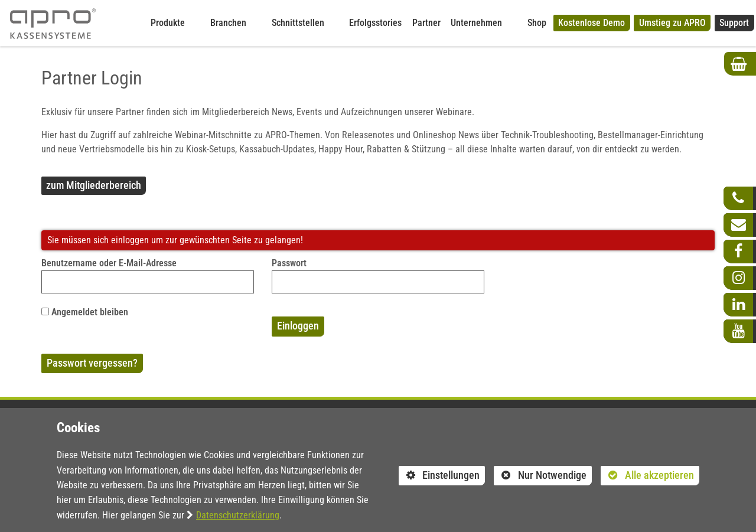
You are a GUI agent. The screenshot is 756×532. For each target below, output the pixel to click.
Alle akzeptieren (647, 475)
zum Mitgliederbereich (94, 185)
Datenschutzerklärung (238, 515)
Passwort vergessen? (92, 363)
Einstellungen (439, 477)
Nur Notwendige (540, 477)
